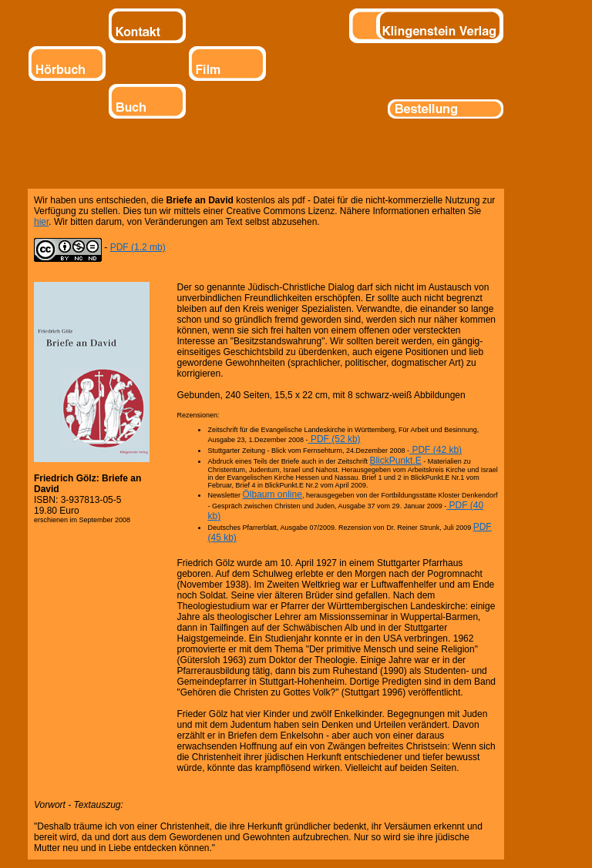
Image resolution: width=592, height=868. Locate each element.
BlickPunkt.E (395, 461)
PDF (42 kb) (436, 450)
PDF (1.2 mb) (138, 247)
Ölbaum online (272, 494)
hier (41, 222)
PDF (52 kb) (335, 439)
